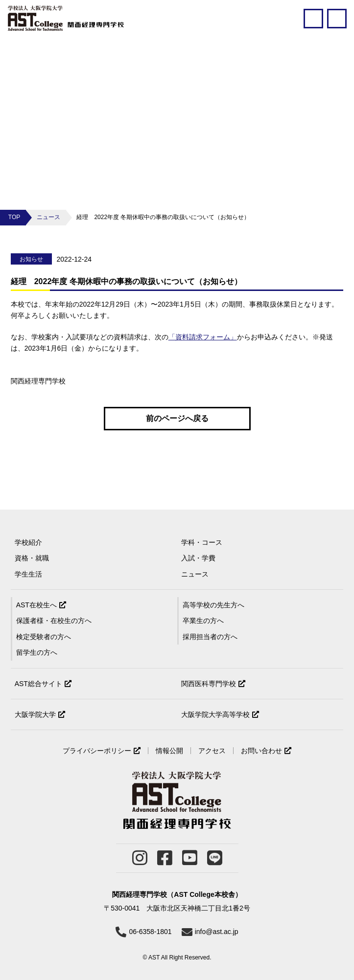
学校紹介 (28, 542)
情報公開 (169, 751)
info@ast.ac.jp (217, 932)
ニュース (48, 217)
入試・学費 (198, 558)
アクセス (212, 751)
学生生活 (28, 574)
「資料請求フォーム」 (203, 337)
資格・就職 (32, 558)
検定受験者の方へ (44, 637)
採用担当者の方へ (210, 637)
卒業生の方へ (203, 621)
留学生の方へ (37, 652)
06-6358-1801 (150, 932)
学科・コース (202, 542)
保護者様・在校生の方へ (54, 621)
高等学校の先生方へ (213, 605)
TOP (14, 217)
